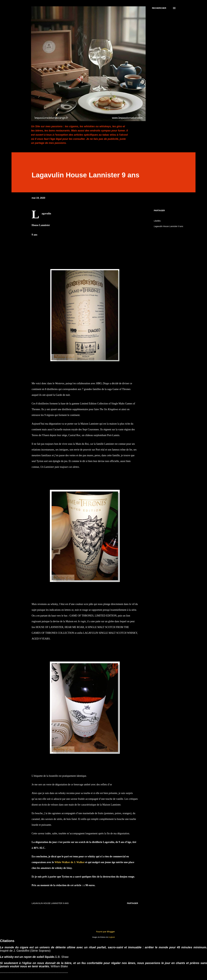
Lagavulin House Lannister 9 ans (168, 226)
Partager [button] (159, 210)
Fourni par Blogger (103, 932)
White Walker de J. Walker (70, 862)
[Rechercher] (159, 8)
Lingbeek (112, 937)
